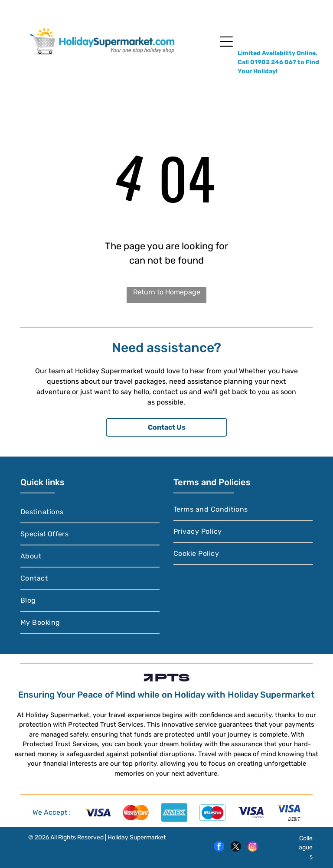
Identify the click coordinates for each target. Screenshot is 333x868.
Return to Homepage (167, 292)
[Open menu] (226, 42)
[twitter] (236, 847)
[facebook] (219, 847)
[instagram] (253, 847)
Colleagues (306, 847)
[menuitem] (90, 512)
